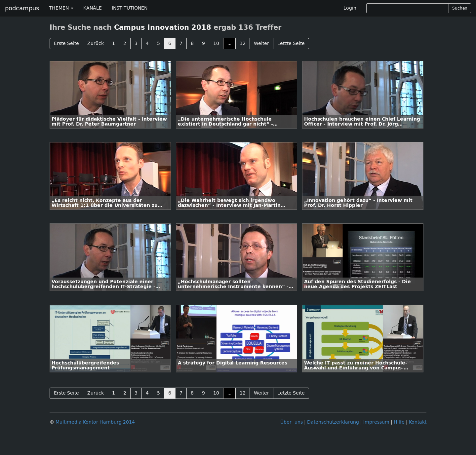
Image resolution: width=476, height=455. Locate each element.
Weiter (261, 43)
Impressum (376, 422)
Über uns (292, 422)
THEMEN (61, 8)
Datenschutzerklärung (333, 422)
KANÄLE (93, 8)
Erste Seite (66, 43)
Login (350, 8)
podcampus (22, 8)
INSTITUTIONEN (130, 8)
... (229, 43)
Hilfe (399, 422)
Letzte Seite (291, 43)
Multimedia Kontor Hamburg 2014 (95, 422)
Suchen (460, 8)
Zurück (96, 43)
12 (243, 43)
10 (216, 43)
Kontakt (418, 422)
